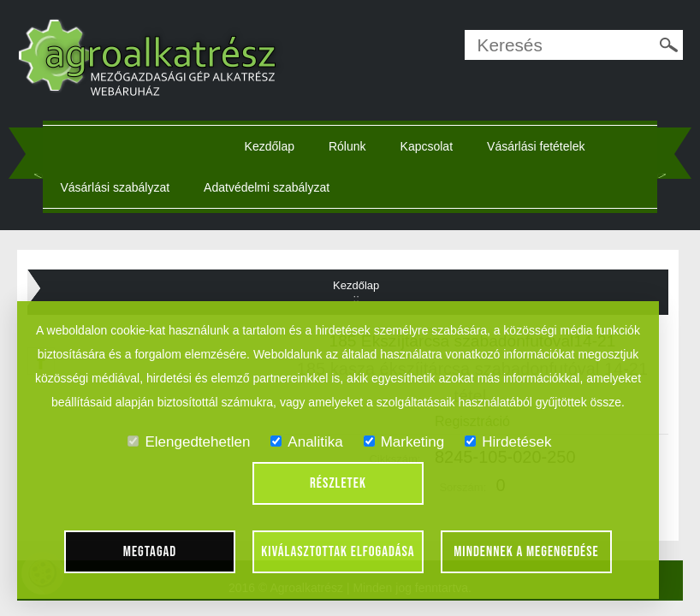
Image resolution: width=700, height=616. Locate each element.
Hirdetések (508, 442)
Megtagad (150, 552)
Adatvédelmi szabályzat (267, 187)
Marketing (404, 442)
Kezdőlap (270, 146)
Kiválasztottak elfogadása (338, 552)
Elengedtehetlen (189, 442)
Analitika (306, 442)
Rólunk (347, 146)
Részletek (338, 483)
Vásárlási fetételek (536, 146)
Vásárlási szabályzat (115, 187)
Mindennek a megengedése (526, 552)
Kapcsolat (427, 146)
